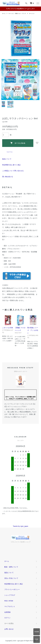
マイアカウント (10, 606)
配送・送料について (11, 567)
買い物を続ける (8, 177)
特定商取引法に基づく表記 (11, 165)
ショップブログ (10, 595)
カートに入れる (18, 143)
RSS (6, 601)
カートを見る (9, 623)
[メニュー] (38, 3)
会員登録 (7, 612)
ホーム (4, 13)
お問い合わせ (9, 629)
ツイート (10, 152)
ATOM (11, 601)
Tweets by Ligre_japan (20, 526)
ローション (32, 13)
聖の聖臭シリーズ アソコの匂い (33, 330)
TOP (37, 639)
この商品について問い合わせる (13, 171)
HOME (37, 632)
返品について (7, 159)
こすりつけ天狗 (8, 328)
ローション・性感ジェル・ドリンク (17, 13)
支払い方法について (11, 578)
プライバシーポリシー (12, 589)
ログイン (7, 618)
